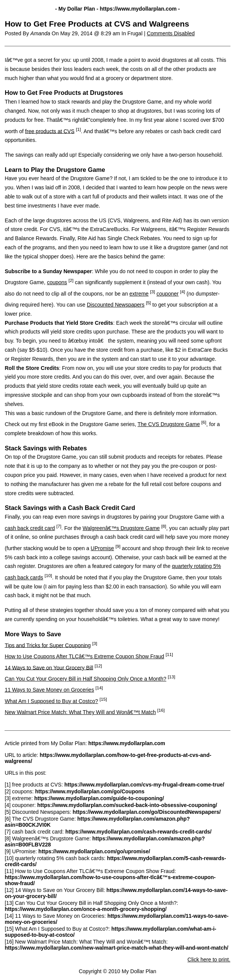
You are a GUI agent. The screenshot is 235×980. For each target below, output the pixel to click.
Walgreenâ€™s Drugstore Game (121, 528)
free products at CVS (50, 131)
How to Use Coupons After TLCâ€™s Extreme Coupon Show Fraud (84, 656)
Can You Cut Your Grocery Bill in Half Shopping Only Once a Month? (85, 679)
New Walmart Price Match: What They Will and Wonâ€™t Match (80, 712)
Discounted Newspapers (116, 305)
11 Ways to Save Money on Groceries (49, 690)
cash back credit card (30, 528)
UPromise (102, 548)
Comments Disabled (171, 33)
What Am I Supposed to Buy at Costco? (51, 701)
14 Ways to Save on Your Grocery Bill (49, 667)
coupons (57, 282)
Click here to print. (209, 960)
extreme (139, 294)
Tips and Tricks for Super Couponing (48, 645)
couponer (167, 294)
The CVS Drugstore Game (169, 424)
